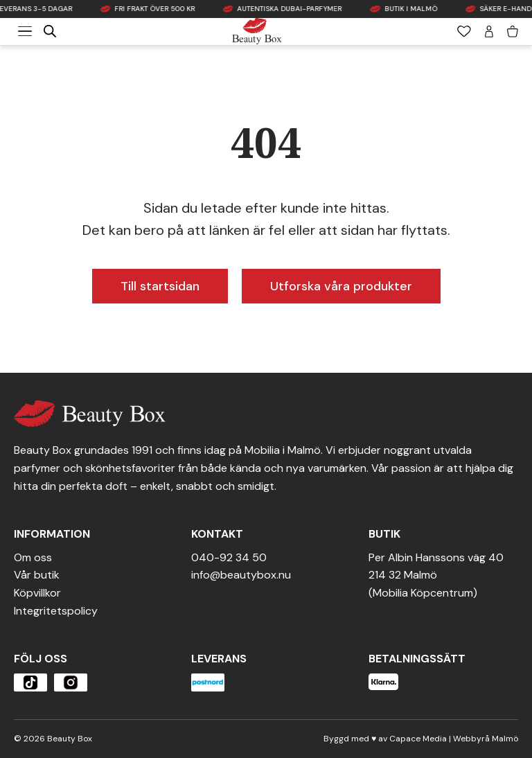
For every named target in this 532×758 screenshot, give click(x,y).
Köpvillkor (37, 593)
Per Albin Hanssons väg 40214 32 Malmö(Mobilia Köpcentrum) (436, 575)
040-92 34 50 (229, 557)
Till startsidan (160, 286)
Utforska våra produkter (341, 286)
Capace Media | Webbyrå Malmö (454, 739)
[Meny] (25, 31)
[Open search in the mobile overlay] (50, 31)
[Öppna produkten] (30, 682)
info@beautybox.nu (241, 575)
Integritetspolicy (56, 611)
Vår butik (37, 575)
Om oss (33, 557)
